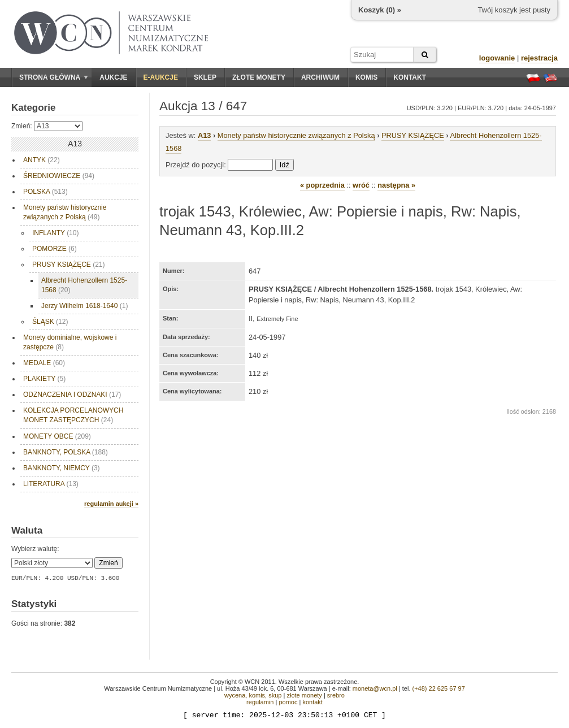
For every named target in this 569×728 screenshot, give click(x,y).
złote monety (304, 695)
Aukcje (113, 77)
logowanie (497, 58)
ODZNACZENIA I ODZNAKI (72, 395)
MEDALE (44, 363)
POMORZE (55, 249)
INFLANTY (55, 233)
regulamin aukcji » (111, 504)
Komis (366, 77)
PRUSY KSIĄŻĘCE (69, 265)
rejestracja (539, 58)
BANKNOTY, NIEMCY (62, 468)
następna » (396, 185)
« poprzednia (322, 185)
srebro (336, 695)
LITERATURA (51, 484)
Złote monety (259, 77)
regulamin (260, 702)
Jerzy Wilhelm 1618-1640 (84, 306)
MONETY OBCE (57, 436)
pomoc (288, 702)
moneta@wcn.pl (375, 688)
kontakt (312, 702)
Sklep (205, 77)
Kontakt (410, 77)
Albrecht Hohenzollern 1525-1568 (84, 285)
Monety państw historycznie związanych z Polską (65, 212)
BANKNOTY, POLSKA (66, 452)
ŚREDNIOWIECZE (59, 176)
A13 (204, 135)
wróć (361, 185)
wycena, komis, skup (253, 695)
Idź (284, 165)
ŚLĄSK (50, 322)
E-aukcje (161, 77)
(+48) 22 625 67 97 (439, 688)
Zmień (108, 563)
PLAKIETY (44, 379)
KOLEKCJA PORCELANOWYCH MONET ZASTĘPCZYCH (73, 415)
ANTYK (42, 160)
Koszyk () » (380, 10)
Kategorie (33, 108)
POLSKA (45, 192)
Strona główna (54, 77)
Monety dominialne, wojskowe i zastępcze (70, 342)
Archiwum (320, 77)
